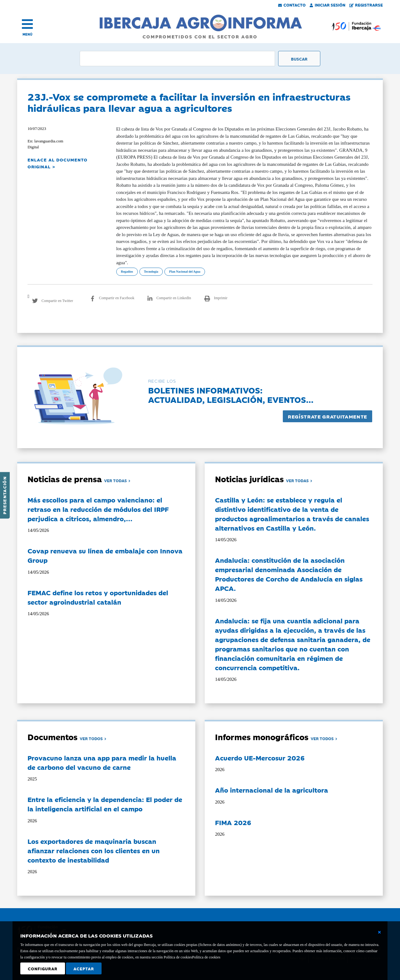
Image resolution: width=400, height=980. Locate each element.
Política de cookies (206, 957)
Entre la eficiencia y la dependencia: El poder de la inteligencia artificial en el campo (105, 804)
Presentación (4, 495)
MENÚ (27, 34)
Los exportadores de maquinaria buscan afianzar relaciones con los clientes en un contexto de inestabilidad (94, 850)
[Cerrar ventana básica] (379, 932)
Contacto (292, 5)
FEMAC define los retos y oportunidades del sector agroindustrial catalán (98, 597)
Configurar (43, 968)
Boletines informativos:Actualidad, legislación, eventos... (231, 395)
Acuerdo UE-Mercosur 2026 (260, 758)
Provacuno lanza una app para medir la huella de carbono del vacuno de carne (102, 762)
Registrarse (366, 5)
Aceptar (84, 968)
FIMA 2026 (233, 822)
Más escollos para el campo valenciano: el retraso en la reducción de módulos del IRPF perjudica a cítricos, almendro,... (98, 509)
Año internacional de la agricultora (272, 790)
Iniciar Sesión (327, 5)
